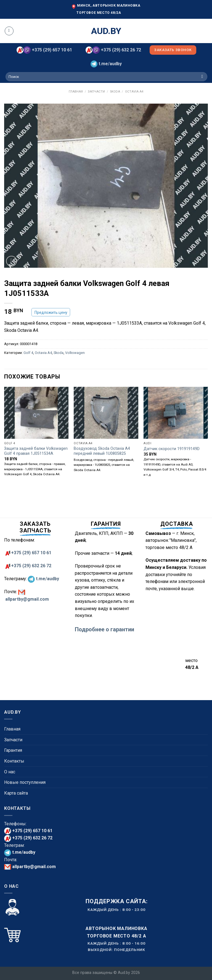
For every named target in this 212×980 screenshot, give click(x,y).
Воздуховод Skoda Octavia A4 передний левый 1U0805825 (102, 451)
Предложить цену (51, 312)
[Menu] (9, 31)
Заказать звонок (173, 50)
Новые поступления (25, 782)
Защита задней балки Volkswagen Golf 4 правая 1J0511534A (36, 451)
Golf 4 (28, 353)
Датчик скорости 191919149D (172, 449)
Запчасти (96, 92)
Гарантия (13, 750)
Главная (76, 92)
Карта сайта (16, 793)
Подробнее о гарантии (104, 629)
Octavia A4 (134, 92)
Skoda (115, 92)
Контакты (14, 761)
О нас (10, 772)
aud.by (106, 31)
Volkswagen (75, 353)
